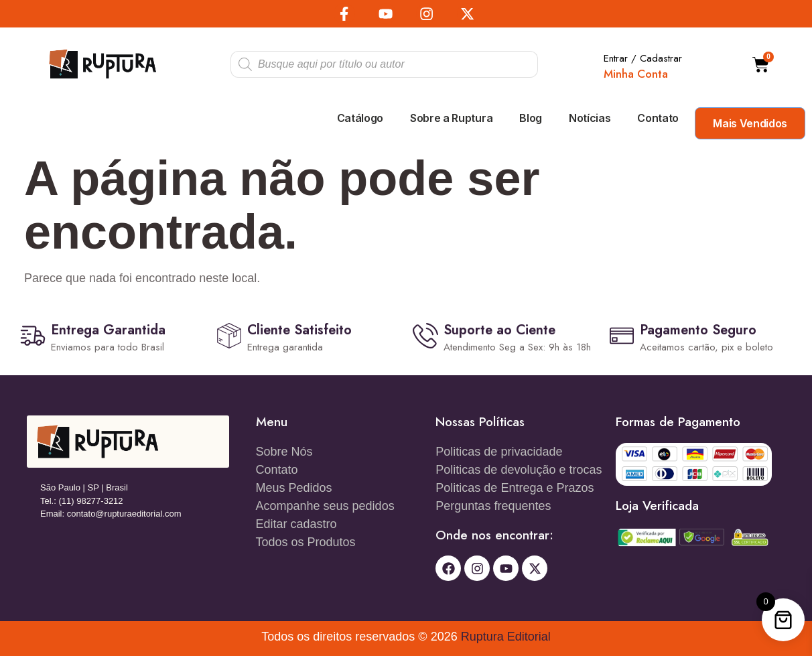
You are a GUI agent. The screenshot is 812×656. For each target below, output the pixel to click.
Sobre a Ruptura (451, 118)
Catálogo (360, 118)
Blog (531, 118)
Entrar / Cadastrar (643, 58)
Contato (658, 118)
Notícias (590, 118)
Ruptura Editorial (506, 637)
